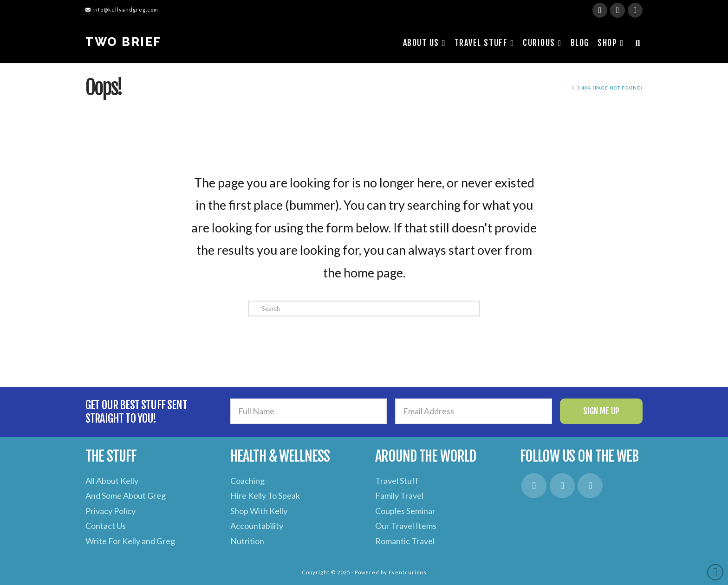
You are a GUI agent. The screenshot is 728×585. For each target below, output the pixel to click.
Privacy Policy (110, 511)
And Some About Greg (126, 495)
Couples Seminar (405, 511)
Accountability (257, 526)
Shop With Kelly (259, 511)
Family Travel (399, 495)
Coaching (247, 481)
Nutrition (247, 541)
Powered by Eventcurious (391, 572)
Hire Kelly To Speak (265, 495)
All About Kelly (112, 481)
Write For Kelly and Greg (130, 541)
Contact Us (106, 526)
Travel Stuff (397, 481)
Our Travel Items (406, 526)
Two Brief (123, 42)
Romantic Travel (405, 541)
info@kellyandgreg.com (122, 10)
